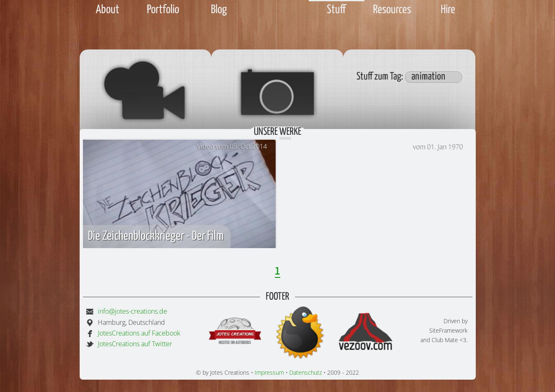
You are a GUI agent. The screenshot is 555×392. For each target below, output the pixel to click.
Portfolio (163, 10)
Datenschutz (306, 372)
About (107, 10)
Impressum (269, 372)
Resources (392, 10)
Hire (448, 10)
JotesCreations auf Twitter (135, 344)
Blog (219, 10)
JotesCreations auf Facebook (139, 333)
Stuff (336, 10)
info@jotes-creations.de (132, 311)
